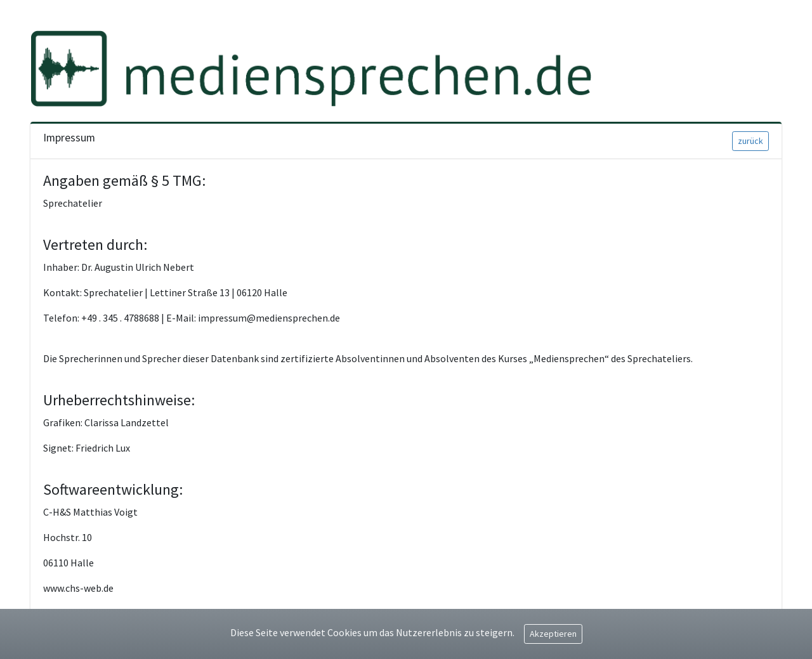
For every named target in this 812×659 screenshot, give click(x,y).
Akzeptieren (553, 634)
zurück (750, 141)
